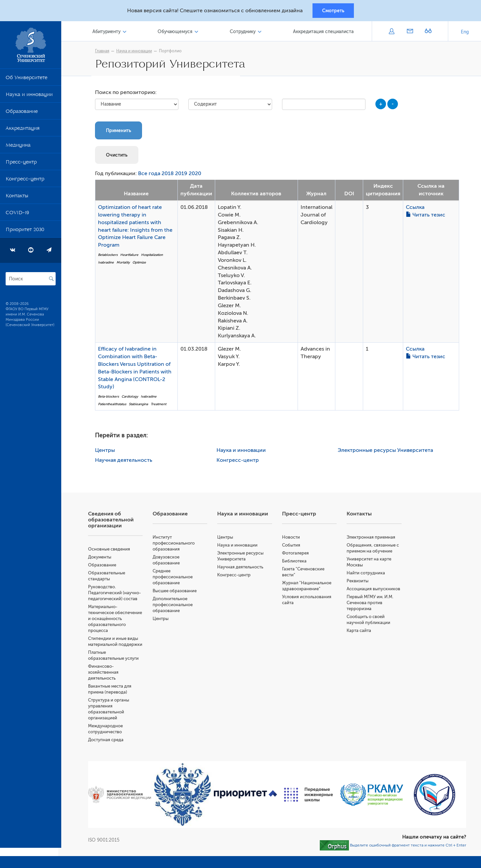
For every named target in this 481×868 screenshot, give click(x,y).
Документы (103, 558)
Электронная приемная (372, 538)
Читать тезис (427, 216)
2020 (197, 175)
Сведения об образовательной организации (114, 521)
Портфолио (172, 52)
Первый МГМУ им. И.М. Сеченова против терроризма (371, 604)
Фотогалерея (297, 554)
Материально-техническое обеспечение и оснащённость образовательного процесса (118, 620)
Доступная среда (109, 747)
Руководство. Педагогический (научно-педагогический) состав (118, 594)
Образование (22, 114)
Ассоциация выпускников (374, 590)
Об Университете (26, 80)
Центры (107, 452)
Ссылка (417, 209)
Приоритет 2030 (25, 232)
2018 (169, 175)
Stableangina (140, 405)
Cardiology (131, 398)
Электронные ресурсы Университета (387, 452)
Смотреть (333, 11)
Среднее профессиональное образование (175, 578)
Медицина (18, 147)
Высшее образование (177, 592)
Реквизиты (359, 582)
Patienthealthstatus (114, 405)
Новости (292, 538)
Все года (151, 175)
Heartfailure (131, 256)
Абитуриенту (109, 33)
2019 (183, 175)
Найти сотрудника (367, 574)
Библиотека (296, 562)
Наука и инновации (29, 97)
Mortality (125, 264)
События (292, 546)
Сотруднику (244, 33)
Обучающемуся (177, 33)
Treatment (160, 405)
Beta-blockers (110, 398)
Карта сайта (360, 632)
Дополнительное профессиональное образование (175, 606)
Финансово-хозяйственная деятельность (106, 679)
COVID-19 (17, 215)
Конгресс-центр (25, 181)
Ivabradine (108, 264)
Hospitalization (154, 256)
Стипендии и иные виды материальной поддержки (116, 646)
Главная (104, 52)
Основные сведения (112, 550)
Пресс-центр (21, 164)
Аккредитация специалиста (324, 33)
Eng (465, 33)
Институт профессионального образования (176, 544)
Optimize (141, 264)
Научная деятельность (125, 461)
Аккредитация (23, 130)
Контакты (17, 198)
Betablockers (109, 256)
